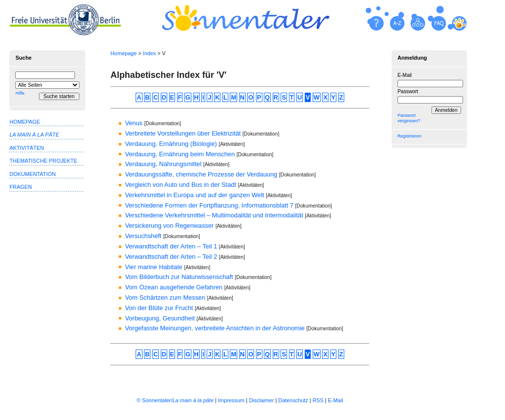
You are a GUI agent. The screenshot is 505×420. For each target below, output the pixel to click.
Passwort (408, 91)
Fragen (20, 187)
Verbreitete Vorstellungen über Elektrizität (183, 133)
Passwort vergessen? (409, 118)
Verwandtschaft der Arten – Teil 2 (171, 257)
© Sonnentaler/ (175, 400)
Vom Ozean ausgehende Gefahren (174, 287)
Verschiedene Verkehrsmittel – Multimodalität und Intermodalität (214, 215)
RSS (318, 400)
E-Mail (405, 75)
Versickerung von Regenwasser (169, 226)
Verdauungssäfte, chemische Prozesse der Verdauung (201, 174)
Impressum (231, 400)
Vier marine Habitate (153, 267)
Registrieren (409, 136)
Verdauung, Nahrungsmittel (163, 164)
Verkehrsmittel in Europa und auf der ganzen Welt (194, 195)
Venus (134, 123)
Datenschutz (293, 400)
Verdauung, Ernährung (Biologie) (171, 144)
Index (150, 53)
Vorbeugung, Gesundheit (160, 318)
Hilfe (20, 93)
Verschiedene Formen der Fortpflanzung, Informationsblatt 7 (209, 205)
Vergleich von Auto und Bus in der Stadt (180, 185)
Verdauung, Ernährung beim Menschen (180, 154)
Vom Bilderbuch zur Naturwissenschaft (179, 277)
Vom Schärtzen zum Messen (165, 297)
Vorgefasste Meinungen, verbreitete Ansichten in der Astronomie (215, 328)
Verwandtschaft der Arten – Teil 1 (171, 246)
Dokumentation (33, 174)
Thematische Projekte (43, 161)
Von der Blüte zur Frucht (159, 308)
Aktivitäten (27, 148)
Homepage (124, 53)
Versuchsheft (143, 236)
